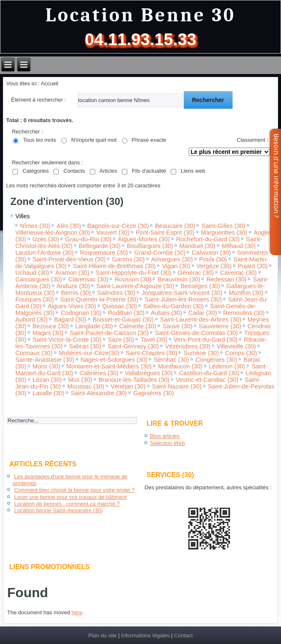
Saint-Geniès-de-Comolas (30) (196, 333)
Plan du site (102, 635)
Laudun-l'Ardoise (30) (45, 253)
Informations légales (145, 635)
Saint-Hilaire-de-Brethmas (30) (114, 266)
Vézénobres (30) (187, 346)
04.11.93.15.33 (140, 39)
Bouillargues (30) (150, 246)
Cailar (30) (203, 313)
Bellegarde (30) (100, 246)
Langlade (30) (94, 326)
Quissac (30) (120, 306)
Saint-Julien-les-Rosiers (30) (183, 299)
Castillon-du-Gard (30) (209, 373)
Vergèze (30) (214, 266)
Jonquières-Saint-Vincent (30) (182, 293)
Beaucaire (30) (175, 226)
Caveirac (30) (238, 273)
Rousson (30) (133, 279)
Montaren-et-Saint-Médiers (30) (109, 366)
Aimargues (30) (172, 259)
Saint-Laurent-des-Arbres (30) (201, 319)
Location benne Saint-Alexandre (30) (58, 510)
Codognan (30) (81, 313)
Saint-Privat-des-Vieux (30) (69, 259)
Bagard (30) (70, 319)
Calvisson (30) (211, 253)
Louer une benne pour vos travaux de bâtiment (71, 497)
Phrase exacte (149, 140)
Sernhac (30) (171, 360)
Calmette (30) (138, 326)
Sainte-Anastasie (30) (45, 360)
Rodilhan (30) (126, 313)
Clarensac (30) (88, 279)
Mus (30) (80, 380)
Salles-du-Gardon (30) (173, 306)
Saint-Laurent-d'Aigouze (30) (135, 286)
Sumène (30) (201, 353)
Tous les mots (39, 140)
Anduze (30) (73, 286)
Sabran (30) (85, 346)
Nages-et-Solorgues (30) (114, 360)
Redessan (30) (226, 279)
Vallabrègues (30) (149, 373)
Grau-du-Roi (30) (88, 239)
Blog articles (165, 436)
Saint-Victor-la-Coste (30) (67, 340)
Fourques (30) (35, 299)
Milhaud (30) (239, 246)
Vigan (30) (176, 266)
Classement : (253, 140)
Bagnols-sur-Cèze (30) (118, 226)
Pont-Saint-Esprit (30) (165, 233)
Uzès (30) (46, 239)
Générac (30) (196, 273)
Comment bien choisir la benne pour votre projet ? (74, 490)
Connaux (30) (34, 353)
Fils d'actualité (149, 171)
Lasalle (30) (49, 393)
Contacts (74, 171)
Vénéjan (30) (128, 386)
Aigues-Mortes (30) (144, 239)
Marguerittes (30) (224, 233)
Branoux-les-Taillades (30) (134, 380)
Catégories (36, 171)
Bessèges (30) (200, 286)
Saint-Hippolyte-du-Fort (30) (134, 273)
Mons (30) (46, 366)
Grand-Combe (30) (160, 253)
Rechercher (208, 100)
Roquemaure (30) (104, 253)
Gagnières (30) (154, 393)
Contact (184, 635)
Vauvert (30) (113, 233)
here (77, 612)
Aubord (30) (32, 319)
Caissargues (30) (39, 279)
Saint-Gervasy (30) (133, 346)
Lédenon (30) (227, 366)
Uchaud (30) (32, 273)
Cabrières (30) (99, 373)
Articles (108, 171)
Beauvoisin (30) (179, 279)
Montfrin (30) (246, 293)
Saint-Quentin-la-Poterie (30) (99, 299)
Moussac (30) (86, 386)
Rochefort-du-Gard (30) (208, 239)
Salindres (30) (116, 293)
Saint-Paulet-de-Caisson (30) (109, 333)
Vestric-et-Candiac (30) (207, 380)
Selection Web (167, 443)
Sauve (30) (177, 326)
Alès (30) (69, 226)
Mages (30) (48, 333)
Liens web (193, 171)
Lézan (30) (47, 380)
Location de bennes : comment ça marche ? (67, 504)
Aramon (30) (72, 273)
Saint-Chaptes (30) (151, 353)
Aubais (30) (166, 313)
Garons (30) (128, 259)
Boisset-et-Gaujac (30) (123, 319)
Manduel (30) (197, 246)
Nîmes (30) (35, 226)
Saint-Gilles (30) (223, 226)
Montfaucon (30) (180, 366)
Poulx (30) (213, 259)
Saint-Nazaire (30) (177, 386)
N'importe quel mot (94, 140)
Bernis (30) (76, 293)
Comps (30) (241, 353)
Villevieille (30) (236, 346)
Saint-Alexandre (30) (99, 393)
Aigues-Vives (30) (72, 306)
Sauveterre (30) (220, 326)
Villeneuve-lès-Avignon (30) (53, 233)
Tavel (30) (154, 340)
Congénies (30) (216, 360)
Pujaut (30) (253, 266)
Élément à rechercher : (38, 100)
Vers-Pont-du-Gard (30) (206, 340)
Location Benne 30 (141, 15)
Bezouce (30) (51, 326)
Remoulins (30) (244, 313)
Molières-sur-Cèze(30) (89, 353)
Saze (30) (121, 340)
